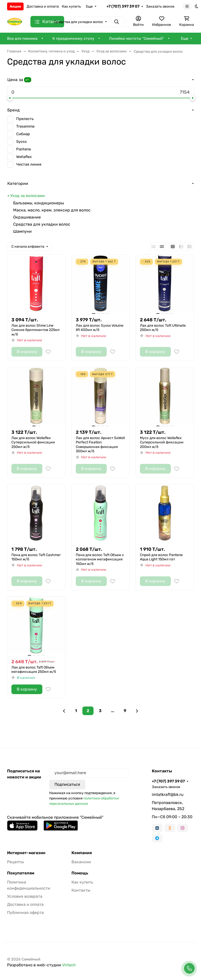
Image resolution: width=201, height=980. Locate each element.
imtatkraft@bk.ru (168, 795)
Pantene (24, 149)
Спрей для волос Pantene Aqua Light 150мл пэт (161, 557)
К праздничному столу (73, 38)
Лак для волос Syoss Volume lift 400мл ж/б (100, 328)
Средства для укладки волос (42, 224)
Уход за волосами (28, 196)
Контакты (81, 890)
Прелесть (25, 119)
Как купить (71, 6)
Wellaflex (24, 157)
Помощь (80, 873)
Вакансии (81, 862)
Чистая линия (29, 164)
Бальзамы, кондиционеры (39, 203)
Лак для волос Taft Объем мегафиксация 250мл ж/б (34, 670)
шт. (28, 80)
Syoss (22, 142)
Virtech (69, 965)
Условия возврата (25, 896)
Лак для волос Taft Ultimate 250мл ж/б (163, 328)
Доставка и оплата (43, 6)
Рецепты (15, 862)
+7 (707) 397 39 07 (123, 6)
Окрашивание (27, 217)
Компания (82, 853)
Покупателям (21, 873)
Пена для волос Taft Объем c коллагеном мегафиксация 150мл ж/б (100, 559)
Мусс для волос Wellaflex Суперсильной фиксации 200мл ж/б (162, 442)
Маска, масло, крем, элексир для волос (52, 210)
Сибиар (23, 134)
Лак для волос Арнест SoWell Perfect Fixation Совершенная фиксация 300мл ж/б (100, 445)
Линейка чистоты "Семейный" (136, 38)
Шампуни (22, 231)
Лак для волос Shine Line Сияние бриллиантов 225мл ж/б (35, 330)
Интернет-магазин (26, 853)
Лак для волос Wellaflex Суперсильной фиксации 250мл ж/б (33, 442)
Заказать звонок (160, 6)
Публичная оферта (25, 913)
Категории (18, 183)
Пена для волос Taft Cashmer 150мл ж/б (36, 557)
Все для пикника (22, 38)
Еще (89, 6)
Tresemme (25, 126)
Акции (15, 6)
